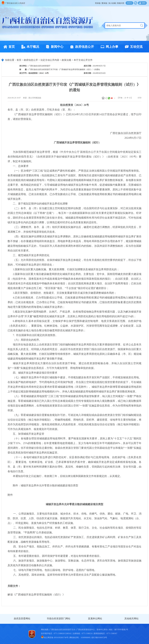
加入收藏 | (113, 3)
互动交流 (133, 47)
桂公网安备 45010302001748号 (55, 638)
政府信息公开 (81, 47)
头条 (112, 98)
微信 (109, 98)
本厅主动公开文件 (83, 60)
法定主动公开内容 (50, 60)
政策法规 (66, 60)
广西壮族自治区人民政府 (13, 3)
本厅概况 (30, 47)
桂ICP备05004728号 (99, 638)
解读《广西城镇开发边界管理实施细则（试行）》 (36, 595)
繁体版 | (105, 3)
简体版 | (98, 3)
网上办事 (109, 47)
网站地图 (45, 630)
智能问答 (121, 3)
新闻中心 (54, 47)
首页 (8, 47)
